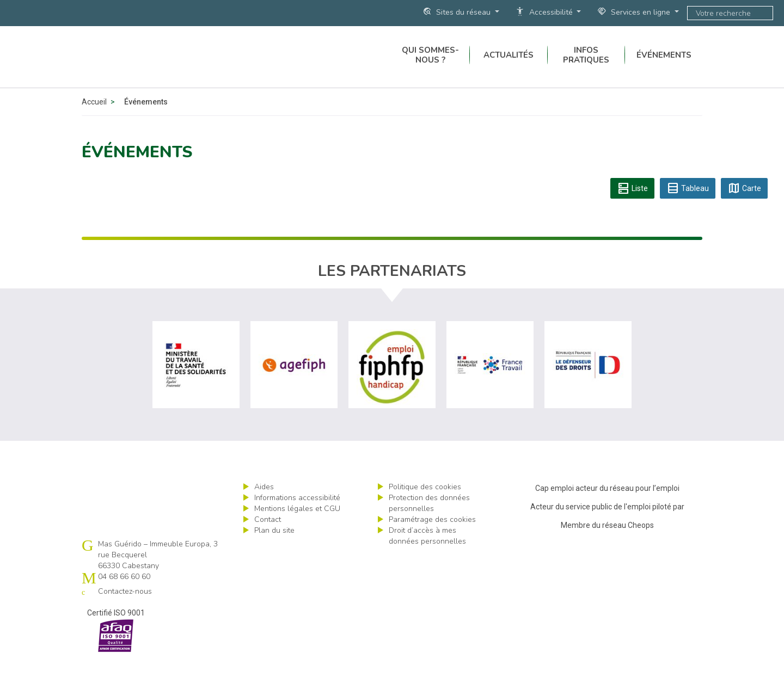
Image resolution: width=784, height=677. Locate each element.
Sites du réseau (458, 12)
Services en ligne (635, 12)
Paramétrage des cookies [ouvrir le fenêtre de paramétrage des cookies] (432, 536)
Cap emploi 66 (164, 65)
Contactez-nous (125, 608)
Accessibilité (545, 12)
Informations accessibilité (297, 515)
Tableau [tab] (688, 205)
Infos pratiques (586, 65)
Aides (264, 504)
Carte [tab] (744, 205)
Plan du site (274, 547)
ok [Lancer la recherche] (763, 13)
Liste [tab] (632, 205)
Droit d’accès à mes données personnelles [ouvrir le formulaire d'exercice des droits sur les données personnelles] (427, 553)
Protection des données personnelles (429, 520)
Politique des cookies (425, 504)
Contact (268, 536)
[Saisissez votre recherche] (720, 13)
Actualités (509, 65)
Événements (664, 65)
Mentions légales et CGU (297, 525)
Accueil (94, 119)
